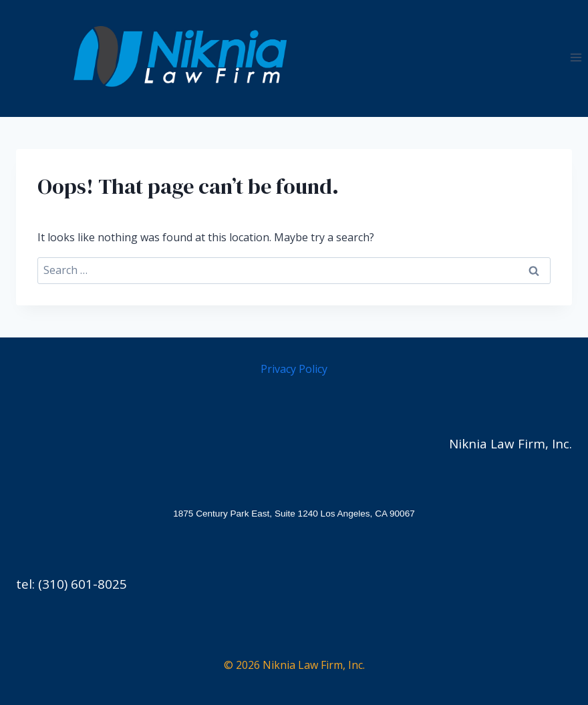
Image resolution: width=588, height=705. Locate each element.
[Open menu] (576, 57)
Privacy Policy (294, 369)
